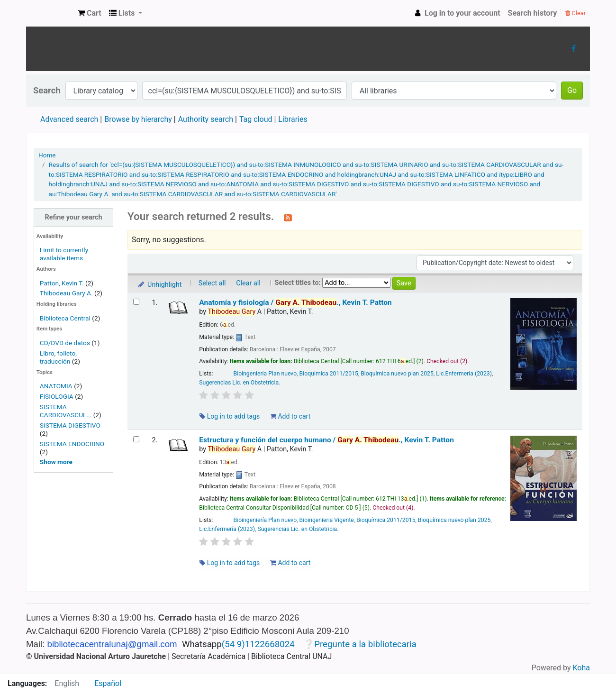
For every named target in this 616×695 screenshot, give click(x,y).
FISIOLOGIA (57, 396)
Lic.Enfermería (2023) (464, 374)
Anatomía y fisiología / (295, 302)
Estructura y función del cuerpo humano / (326, 440)
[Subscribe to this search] (288, 217)
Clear (575, 13)
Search (47, 90)
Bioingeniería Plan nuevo (265, 374)
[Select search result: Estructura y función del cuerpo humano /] (136, 439)
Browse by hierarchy (138, 119)
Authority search (206, 119)
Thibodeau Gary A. (66, 293)
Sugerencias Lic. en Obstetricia (239, 383)
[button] (90, 13)
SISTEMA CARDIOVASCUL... (66, 411)
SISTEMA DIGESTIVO (70, 425)
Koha (581, 668)
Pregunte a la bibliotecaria (365, 644)
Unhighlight (159, 285)
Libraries (293, 119)
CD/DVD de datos (65, 343)
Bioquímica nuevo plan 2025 (397, 374)
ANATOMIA (56, 386)
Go (572, 90)
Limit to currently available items (64, 254)
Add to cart (290, 416)
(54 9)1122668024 (258, 644)
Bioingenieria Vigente (327, 520)
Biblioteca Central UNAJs (50, 13)
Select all (212, 283)
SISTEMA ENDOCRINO (72, 444)
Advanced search (69, 119)
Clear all (248, 283)
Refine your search (74, 217)
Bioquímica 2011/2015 (329, 374)
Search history (533, 13)
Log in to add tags (230, 416)
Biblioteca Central (65, 318)
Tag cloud (256, 119)
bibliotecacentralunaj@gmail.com (112, 644)
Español (108, 683)
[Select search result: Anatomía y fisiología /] (136, 302)
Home (47, 155)
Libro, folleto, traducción (58, 357)
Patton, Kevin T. (62, 283)
